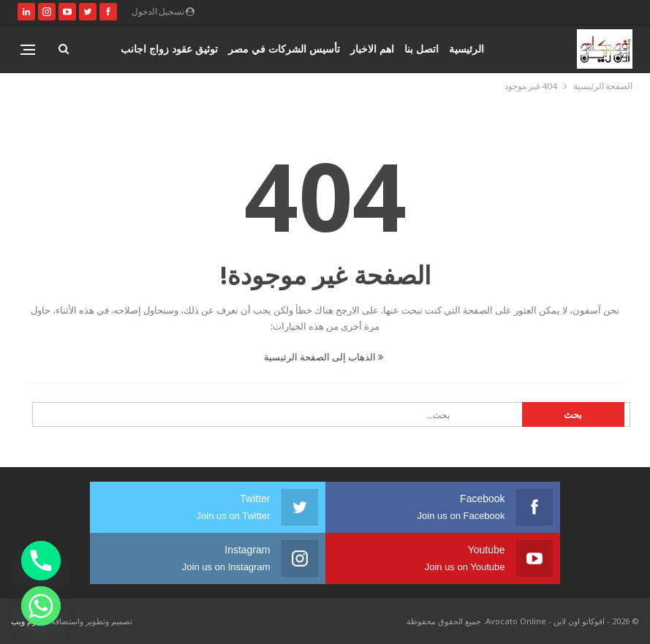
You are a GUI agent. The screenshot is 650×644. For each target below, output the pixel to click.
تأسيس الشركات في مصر (284, 49)
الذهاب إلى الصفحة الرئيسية (324, 357)
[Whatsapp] (41, 606)
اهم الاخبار (372, 49)
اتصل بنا (422, 49)
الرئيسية (466, 49)
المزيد (205, 49)
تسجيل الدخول (163, 11)
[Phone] (41, 561)
